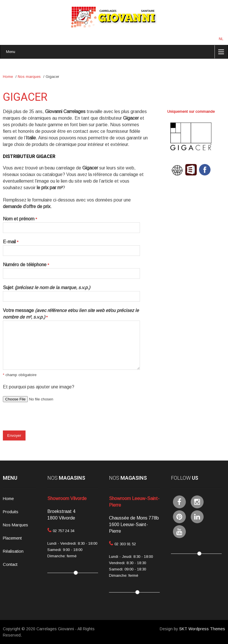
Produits (11, 512)
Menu (11, 52)
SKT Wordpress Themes (202, 629)
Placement (12, 538)
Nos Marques (15, 525)
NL (221, 39)
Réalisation (13, 551)
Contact (10, 564)
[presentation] (46, 419)
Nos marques (29, 77)
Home (8, 77)
